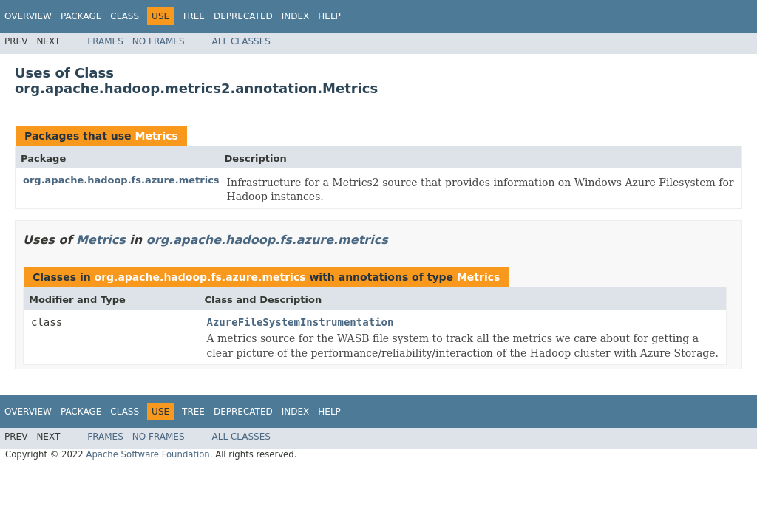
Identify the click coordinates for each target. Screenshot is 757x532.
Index (296, 16)
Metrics (156, 136)
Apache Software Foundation (147, 454)
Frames (105, 41)
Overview (28, 16)
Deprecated (243, 16)
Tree (193, 16)
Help (329, 16)
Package (81, 16)
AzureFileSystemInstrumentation (301, 322)
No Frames (159, 41)
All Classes (241, 41)
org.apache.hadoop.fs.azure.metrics (121, 180)
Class (125, 16)
